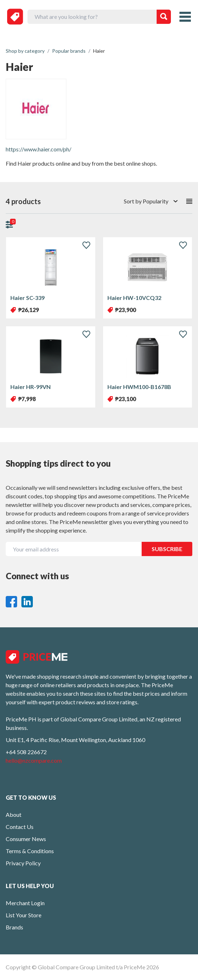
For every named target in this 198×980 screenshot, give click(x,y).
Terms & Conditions (30, 851)
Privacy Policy (23, 863)
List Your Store (24, 915)
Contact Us (20, 827)
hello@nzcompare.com (34, 760)
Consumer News (26, 839)
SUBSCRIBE (167, 549)
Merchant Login (25, 903)
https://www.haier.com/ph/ (39, 149)
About (14, 815)
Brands (14, 927)
